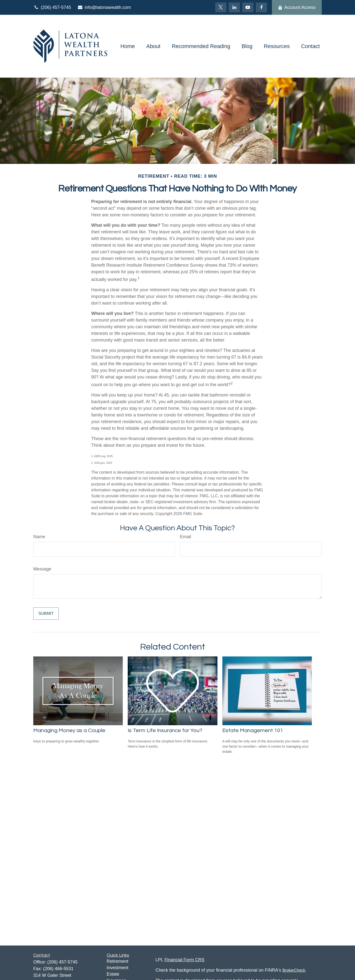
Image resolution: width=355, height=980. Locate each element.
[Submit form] (46, 614)
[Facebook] (261, 7)
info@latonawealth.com (104, 7)
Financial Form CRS (184, 960)
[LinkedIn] (234, 7)
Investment (118, 968)
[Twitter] (221, 7)
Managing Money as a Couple (69, 731)
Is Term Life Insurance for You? (165, 731)
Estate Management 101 (253, 731)
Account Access (297, 7)
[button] (128, 46)
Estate (113, 974)
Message (42, 569)
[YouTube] (248, 7)
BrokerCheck (294, 970)
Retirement (118, 961)
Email (186, 537)
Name (39, 537)
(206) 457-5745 (52, 7)
